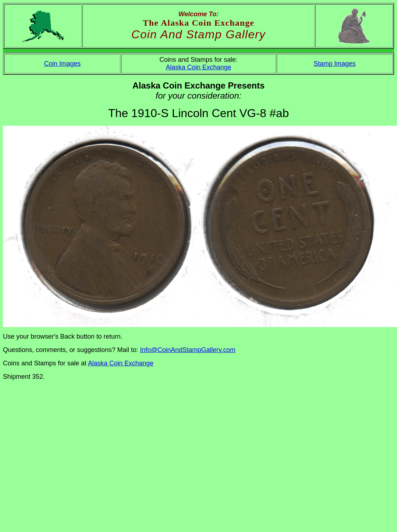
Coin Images (62, 64)
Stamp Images (334, 64)
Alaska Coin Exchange (198, 67)
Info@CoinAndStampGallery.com (188, 350)
